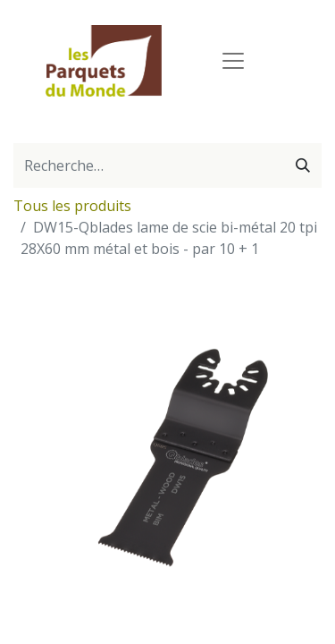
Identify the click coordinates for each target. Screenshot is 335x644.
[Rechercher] (303, 165)
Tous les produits (72, 206)
